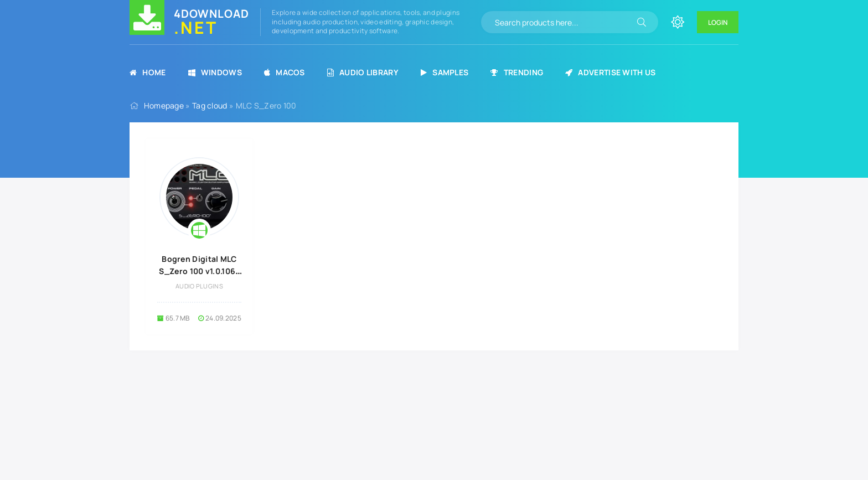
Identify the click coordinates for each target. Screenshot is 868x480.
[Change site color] (678, 22)
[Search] (642, 22)
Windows (215, 72)
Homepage (164, 105)
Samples (445, 72)
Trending (517, 72)
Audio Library (363, 72)
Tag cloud (210, 105)
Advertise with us (610, 72)
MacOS (285, 72)
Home (148, 72)
